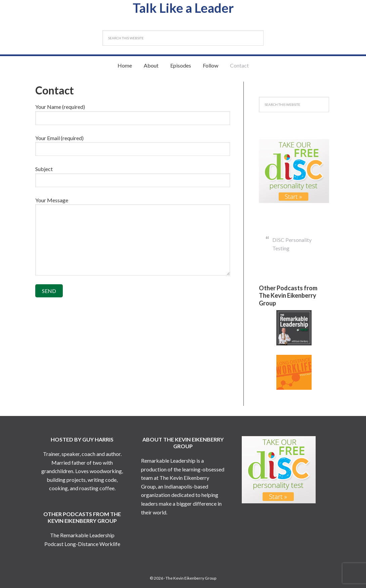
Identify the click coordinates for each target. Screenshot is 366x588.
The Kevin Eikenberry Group (191, 578)
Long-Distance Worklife (92, 544)
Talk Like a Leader (183, 8)
